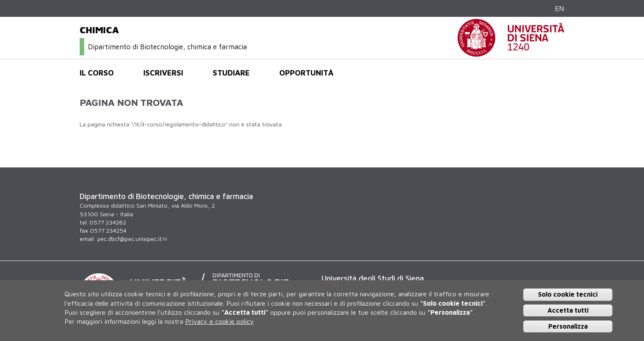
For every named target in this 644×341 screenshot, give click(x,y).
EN (560, 8)
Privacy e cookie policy (220, 321)
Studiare (231, 73)
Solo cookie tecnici (568, 294)
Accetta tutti (568, 310)
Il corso (97, 73)
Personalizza (568, 326)
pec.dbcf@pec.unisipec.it (132, 239)
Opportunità (306, 73)
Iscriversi (163, 73)
